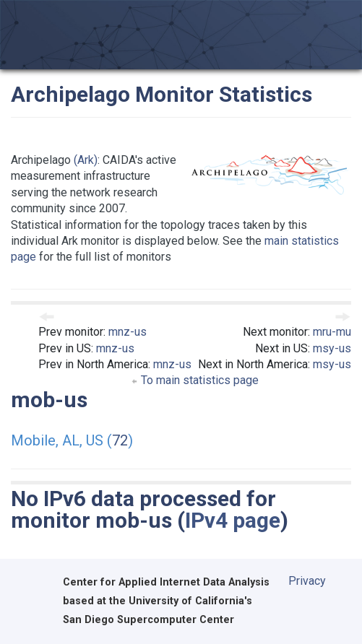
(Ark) (86, 160)
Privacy (307, 581)
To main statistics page (195, 380)
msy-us (332, 348)
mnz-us (128, 332)
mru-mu (332, 332)
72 (120, 440)
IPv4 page (233, 520)
